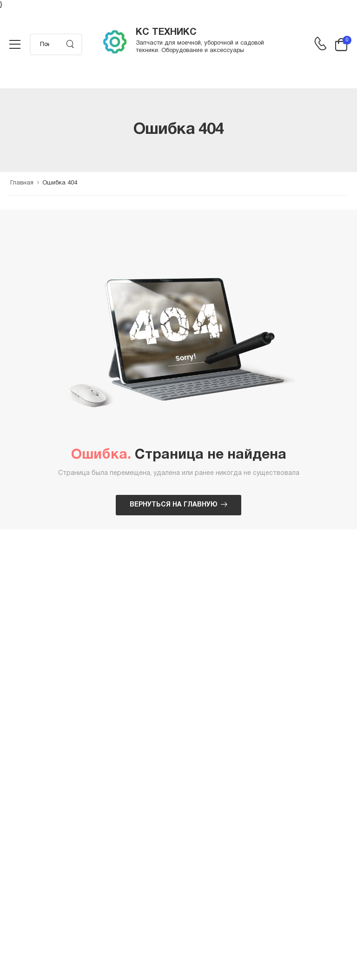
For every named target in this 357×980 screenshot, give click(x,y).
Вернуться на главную (174, 505)
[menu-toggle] (15, 45)
